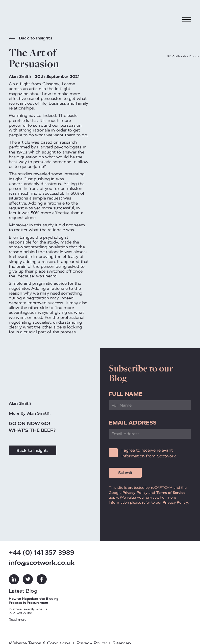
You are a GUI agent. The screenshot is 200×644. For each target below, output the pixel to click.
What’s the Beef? (32, 430)
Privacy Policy (135, 493)
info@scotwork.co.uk (42, 563)
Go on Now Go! (29, 423)
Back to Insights (31, 39)
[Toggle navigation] (187, 19)
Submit (125, 473)
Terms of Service (171, 493)
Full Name (126, 394)
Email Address (133, 423)
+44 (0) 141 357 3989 (42, 553)
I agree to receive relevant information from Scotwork (149, 453)
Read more (18, 620)
